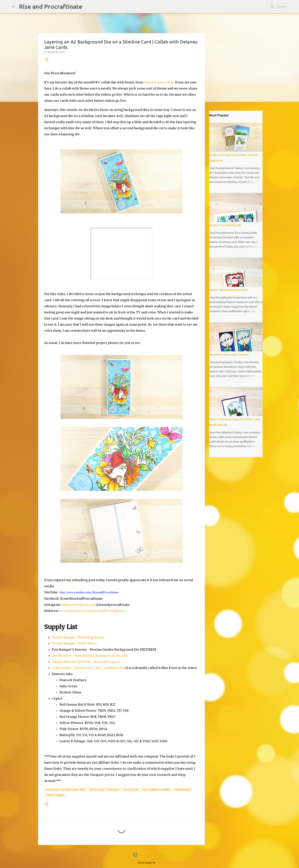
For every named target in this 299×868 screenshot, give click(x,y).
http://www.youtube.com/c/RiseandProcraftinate (89, 592)
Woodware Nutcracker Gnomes (229, 355)
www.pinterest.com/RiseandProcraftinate (92, 611)
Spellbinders (183, 790)
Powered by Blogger (149, 855)
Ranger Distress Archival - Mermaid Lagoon (86, 662)
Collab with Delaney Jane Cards (66, 790)
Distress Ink (131, 790)
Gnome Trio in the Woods (225, 225)
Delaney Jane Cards (159, 82)
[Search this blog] (268, 7)
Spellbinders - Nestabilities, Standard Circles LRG (90, 656)
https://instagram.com (79, 605)
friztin (159, 863)
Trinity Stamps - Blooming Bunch (78, 637)
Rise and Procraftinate (51, 6)
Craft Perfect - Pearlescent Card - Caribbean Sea (88, 668)
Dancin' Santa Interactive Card (228, 290)
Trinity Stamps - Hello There (74, 643)
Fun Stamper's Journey (157, 790)
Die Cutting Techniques (105, 790)
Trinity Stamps (55, 795)
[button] (47, 60)
